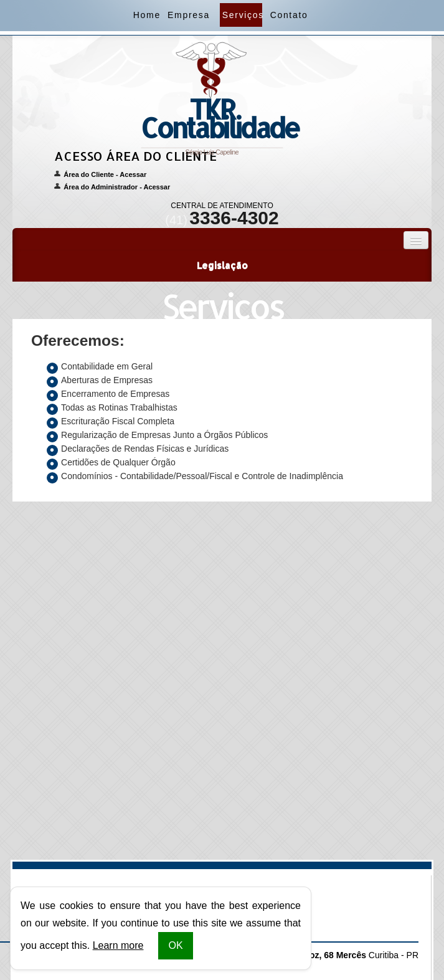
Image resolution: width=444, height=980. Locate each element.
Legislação (222, 265)
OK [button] (175, 945)
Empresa (187, 15)
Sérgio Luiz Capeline (216, 105)
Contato (288, 15)
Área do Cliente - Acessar (105, 174)
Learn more (118, 945)
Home (146, 15)
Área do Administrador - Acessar (117, 187)
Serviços (242, 15)
